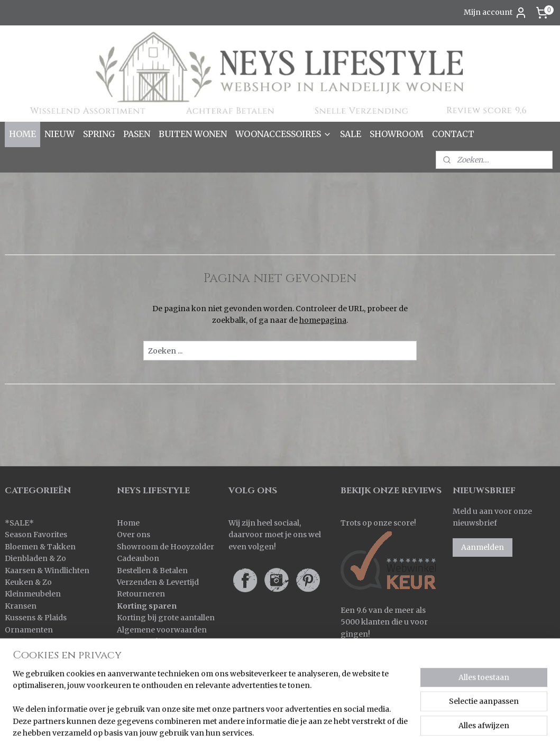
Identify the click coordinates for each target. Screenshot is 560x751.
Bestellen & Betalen (152, 571)
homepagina (323, 320)
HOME (22, 134)
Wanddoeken (29, 689)
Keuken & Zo (28, 582)
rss (323, 731)
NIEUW (59, 134)
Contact (131, 653)
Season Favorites (36, 535)
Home (128, 523)
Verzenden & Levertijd (158, 582)
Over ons (134, 535)
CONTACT (453, 134)
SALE (351, 134)
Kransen (21, 606)
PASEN (137, 134)
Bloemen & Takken (41, 547)
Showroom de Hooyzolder (166, 547)
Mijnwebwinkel (458, 731)
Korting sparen (147, 606)
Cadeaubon (138, 558)
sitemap (301, 731)
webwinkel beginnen (364, 731)
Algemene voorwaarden (162, 630)
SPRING (99, 134)
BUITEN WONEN (193, 134)
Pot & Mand (26, 653)
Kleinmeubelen (33, 594)
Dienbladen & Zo (35, 558)
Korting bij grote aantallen (166, 618)
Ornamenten (29, 630)
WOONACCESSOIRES (283, 134)
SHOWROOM (397, 134)
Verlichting (25, 677)
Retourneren (141, 594)
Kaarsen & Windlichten (47, 571)
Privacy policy (143, 641)
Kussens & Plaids (36, 618)
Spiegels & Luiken (38, 665)
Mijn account (495, 13)
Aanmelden (483, 547)
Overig (17, 641)
